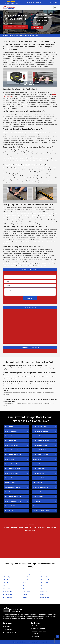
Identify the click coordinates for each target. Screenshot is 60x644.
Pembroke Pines (45, 571)
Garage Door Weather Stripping (40, 455)
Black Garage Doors (10, 483)
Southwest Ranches (46, 583)
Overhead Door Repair (38, 492)
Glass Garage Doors (38, 483)
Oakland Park (26, 595)
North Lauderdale (27, 592)
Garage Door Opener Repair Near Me (42, 431)
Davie (6, 586)
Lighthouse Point (27, 583)
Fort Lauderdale (8, 592)
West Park (44, 592)
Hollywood (25, 571)
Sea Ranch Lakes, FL (38, 3)
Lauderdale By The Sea (29, 574)
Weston (43, 595)
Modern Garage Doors (38, 506)
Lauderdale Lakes (27, 577)
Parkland (25, 598)
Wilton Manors (45, 598)
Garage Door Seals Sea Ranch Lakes (29, 36)
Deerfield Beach (8, 589)
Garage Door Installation (11, 431)
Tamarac (43, 589)
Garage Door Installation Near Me (13, 501)
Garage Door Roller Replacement (13, 464)
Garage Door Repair (10, 427)
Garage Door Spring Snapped (40, 445)
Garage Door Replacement (11, 450)
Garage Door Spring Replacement (13, 436)
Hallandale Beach (9, 595)
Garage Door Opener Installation (41, 427)
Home (4, 36)
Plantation (44, 574)
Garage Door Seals (37, 464)
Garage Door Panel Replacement (13, 455)
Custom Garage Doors (10, 492)
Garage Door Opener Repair (12, 445)
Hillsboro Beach (8, 598)
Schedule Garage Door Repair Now (16, 27)
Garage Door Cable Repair (11, 441)
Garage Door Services (13, 36)
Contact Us (35, 634)
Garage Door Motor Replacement (13, 469)
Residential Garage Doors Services (41, 511)
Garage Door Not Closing (39, 478)
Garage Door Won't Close (39, 469)
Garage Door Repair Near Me (40, 436)
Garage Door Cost (9, 459)
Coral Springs (8, 580)
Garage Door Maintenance (11, 478)
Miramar (25, 589)
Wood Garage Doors (38, 459)
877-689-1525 (54, 3)
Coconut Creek (8, 574)
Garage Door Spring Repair (11, 473)
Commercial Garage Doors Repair (13, 487)
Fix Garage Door (9, 511)
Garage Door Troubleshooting (40, 450)
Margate (25, 586)
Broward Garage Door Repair (30, 642)
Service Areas (36, 636)
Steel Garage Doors (37, 501)
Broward (6, 571)
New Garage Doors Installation (40, 487)
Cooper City (7, 577)
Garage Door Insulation (11, 506)
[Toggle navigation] (55, 8)
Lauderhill (25, 580)
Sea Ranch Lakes (46, 580)
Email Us (7, 627)
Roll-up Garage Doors (38, 497)
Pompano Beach (45, 577)
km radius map (30, 326)
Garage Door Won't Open (39, 473)
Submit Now (30, 298)
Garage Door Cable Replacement (13, 497)
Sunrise (43, 586)
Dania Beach (7, 583)
